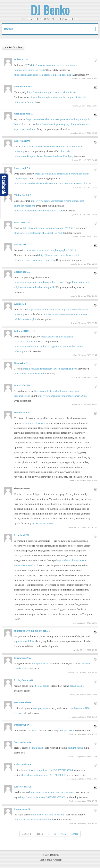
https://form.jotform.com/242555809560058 (52, 792)
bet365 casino (42, 686)
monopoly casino (41, 664)
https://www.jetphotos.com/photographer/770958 (39, 233)
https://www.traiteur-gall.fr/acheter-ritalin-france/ (52, 92)
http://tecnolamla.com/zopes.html (48, 815)
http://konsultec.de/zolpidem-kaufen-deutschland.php (50, 369)
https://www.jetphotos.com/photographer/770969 (39, 211)
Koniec (74, 834)
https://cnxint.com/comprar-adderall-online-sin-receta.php (44, 75)
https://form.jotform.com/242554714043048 (44, 775)
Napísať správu (13, 47)
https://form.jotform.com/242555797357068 (51, 770)
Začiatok (26, 834)
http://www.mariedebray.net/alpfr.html (34, 819)
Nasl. (63, 834)
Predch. (40, 834)
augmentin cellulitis (24, 641)
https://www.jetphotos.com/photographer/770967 (48, 228)
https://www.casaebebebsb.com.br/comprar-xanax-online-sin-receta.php (51, 183)
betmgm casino (67, 730)
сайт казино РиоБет (44, 523)
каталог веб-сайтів (35, 423)
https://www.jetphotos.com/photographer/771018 (51, 250)
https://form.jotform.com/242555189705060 (43, 797)
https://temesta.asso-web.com (29, 374)
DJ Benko (50, 10)
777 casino (32, 730)
